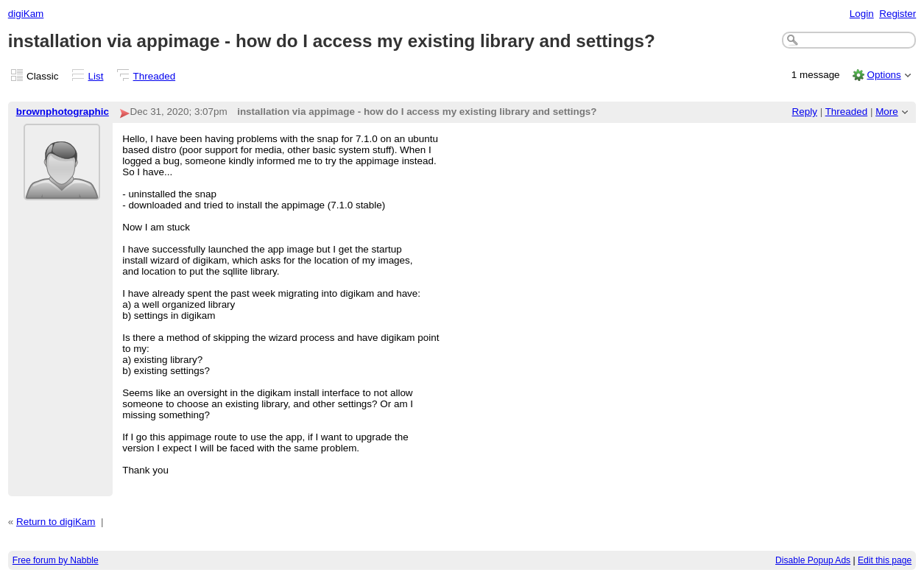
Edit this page (885, 560)
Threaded (155, 76)
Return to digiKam (56, 522)
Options (884, 75)
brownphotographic (63, 112)
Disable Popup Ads (813, 560)
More (887, 112)
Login (862, 14)
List (96, 76)
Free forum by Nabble (56, 560)
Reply (805, 112)
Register (897, 14)
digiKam (26, 14)
